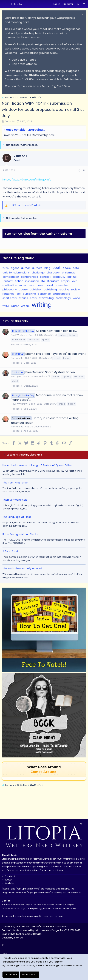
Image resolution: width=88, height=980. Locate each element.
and (25, 205)
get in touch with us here (49, 916)
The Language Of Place (17, 517)
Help (4, 953)
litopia (66, 281)
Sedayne (16, 376)
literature (53, 281)
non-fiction (19, 339)
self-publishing (26, 294)
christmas (69, 272)
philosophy (10, 289)
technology (63, 298)
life (43, 281)
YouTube (9, 883)
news (40, 285)
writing (42, 305)
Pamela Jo (17, 358)
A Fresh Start (10, 551)
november (62, 285)
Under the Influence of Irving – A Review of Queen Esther (37, 465)
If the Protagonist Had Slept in (21, 534)
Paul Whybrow (19, 335)
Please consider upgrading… (24, 130)
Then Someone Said (15, 500)
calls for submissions (16, 272)
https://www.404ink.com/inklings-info (27, 180)
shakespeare (62, 294)
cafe (76, 268)
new (32, 285)
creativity (59, 277)
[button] (78, 4)
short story (10, 298)
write (6, 306)
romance (8, 294)
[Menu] (5, 4)
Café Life (49, 335)
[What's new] (84, 4)
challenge (38, 272)
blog (47, 268)
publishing (50, 289)
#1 (84, 170)
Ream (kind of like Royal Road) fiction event (56, 354)
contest (45, 277)
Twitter (8, 880)
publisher (36, 289)
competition (11, 277)
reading (64, 289)
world (76, 298)
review (75, 289)
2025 (6, 268)
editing (72, 277)
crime (62, 404)
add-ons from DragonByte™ (51, 930)
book (56, 268)
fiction (19, 281)
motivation (10, 285)
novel (49, 285)
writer (15, 306)
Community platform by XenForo (35, 927)
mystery (66, 376)
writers (25, 306)
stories (23, 298)
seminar (79, 376)
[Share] (79, 170)
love (74, 281)
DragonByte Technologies (17, 934)
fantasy (8, 281)
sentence (44, 294)
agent (15, 268)
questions (33, 339)
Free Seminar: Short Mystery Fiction (50, 372)
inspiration (32, 281)
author (25, 268)
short (15, 381)
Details (37, 934)
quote (46, 339)
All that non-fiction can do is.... (57, 331)
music (23, 285)
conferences (29, 277)
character (53, 272)
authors (37, 268)
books (67, 268)
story (33, 298)
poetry (23, 289)
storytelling (46, 298)
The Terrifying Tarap (15, 483)
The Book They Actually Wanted (22, 568)
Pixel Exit (19, 938)
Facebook (10, 876)
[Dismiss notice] (82, 15)
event (57, 358)
